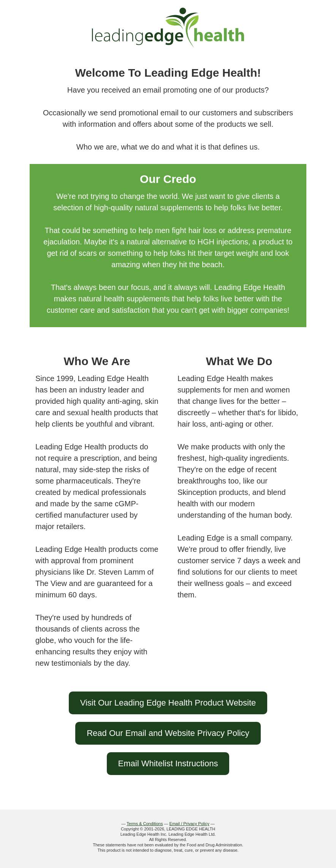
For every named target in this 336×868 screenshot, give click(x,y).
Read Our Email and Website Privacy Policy (168, 733)
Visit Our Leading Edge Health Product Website (168, 703)
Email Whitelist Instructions (168, 763)
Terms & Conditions (145, 824)
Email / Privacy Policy (189, 824)
